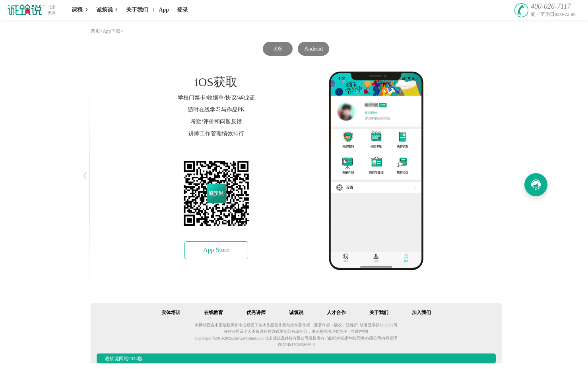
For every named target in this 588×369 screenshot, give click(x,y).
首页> (97, 31)
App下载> (113, 31)
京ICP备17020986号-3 (296, 345)
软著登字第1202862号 (379, 325)
